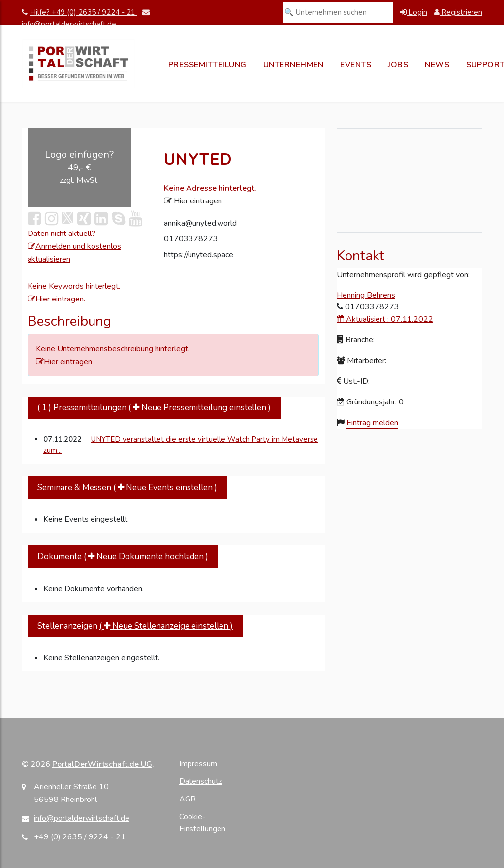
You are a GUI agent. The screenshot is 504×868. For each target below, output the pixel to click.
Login (414, 12)
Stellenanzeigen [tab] (135, 626)
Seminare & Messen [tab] (127, 487)
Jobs (398, 65)
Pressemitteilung (207, 65)
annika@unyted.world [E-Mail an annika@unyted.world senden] (200, 223)
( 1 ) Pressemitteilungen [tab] (154, 408)
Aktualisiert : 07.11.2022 (385, 319)
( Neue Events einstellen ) (165, 487)
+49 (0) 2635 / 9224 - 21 (80, 837)
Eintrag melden (372, 423)
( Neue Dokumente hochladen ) (146, 556)
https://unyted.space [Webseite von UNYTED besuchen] (199, 255)
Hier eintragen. (56, 299)
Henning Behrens (366, 295)
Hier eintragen (64, 362)
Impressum (198, 764)
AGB (188, 799)
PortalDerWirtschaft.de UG (102, 764)
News (437, 65)
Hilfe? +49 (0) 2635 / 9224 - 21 (79, 12)
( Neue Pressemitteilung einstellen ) (200, 408)
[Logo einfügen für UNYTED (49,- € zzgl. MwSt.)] (79, 167)
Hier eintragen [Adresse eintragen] (193, 201)
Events (356, 65)
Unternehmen (294, 65)
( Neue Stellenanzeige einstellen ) (166, 626)
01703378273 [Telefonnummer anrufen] (191, 239)
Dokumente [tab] (123, 556)
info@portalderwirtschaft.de (82, 818)
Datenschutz (201, 781)
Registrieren (458, 12)
